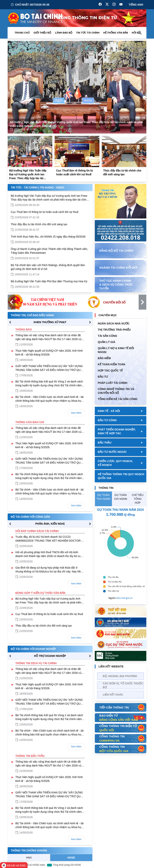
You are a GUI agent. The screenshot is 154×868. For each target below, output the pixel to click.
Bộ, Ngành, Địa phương (120, 676)
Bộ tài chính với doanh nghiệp (33, 649)
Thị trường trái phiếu (114, 330)
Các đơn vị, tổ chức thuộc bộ (123, 685)
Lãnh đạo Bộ (64, 33)
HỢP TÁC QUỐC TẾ (110, 371)
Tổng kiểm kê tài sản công (118, 399)
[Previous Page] (14, 87)
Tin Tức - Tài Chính (24, 187)
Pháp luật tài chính (113, 383)
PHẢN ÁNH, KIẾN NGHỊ (50, 524)
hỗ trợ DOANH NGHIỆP (50, 656)
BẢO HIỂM (104, 358)
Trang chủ (22, 33)
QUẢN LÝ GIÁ (107, 342)
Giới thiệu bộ (42, 33)
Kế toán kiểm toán (112, 364)
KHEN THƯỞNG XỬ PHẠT (50, 322)
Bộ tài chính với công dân (30, 517)
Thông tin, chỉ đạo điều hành (32, 315)
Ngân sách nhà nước (114, 324)
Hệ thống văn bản (116, 33)
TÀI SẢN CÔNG (108, 336)
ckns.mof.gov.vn (124, 598)
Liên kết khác (113, 695)
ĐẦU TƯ (103, 377)
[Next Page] (140, 87)
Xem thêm (76, 413)
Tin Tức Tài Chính (88, 33)
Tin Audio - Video (52, 187)
